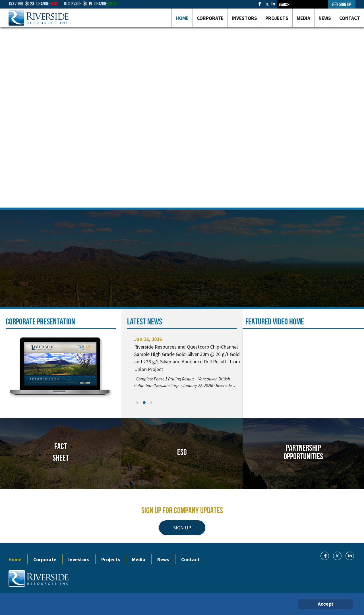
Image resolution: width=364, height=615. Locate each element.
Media (139, 560)
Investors (79, 560)
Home (15, 560)
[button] (137, 403)
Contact (190, 560)
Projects (111, 560)
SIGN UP (182, 528)
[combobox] (303, 4)
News (163, 560)
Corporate (45, 560)
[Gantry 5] (39, 18)
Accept (325, 604)
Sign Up (342, 5)
